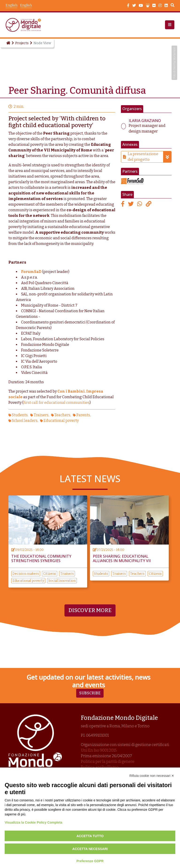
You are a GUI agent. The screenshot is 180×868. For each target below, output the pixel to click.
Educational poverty (61, 421)
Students (20, 415)
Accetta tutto (90, 836)
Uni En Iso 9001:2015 (99, 750)
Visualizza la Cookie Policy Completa (34, 822)
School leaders (25, 421)
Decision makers (26, 574)
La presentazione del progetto (150, 157)
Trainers (41, 415)
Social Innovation (62, 581)
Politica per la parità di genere (108, 762)
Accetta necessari (90, 849)
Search (172, 6)
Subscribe (90, 693)
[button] (170, 25)
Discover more (90, 610)
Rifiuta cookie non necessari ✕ (152, 776)
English (26, 5)
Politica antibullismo (100, 767)
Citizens (50, 574)
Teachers (62, 415)
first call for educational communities (56, 403)
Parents (83, 415)
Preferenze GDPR (90, 861)
